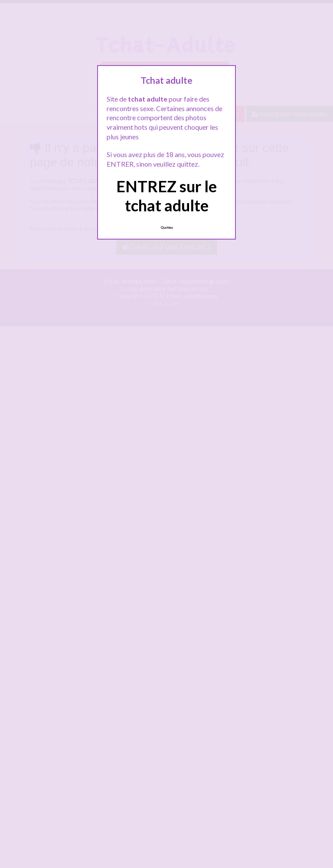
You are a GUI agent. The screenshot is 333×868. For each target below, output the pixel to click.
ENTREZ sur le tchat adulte (166, 196)
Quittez (167, 227)
